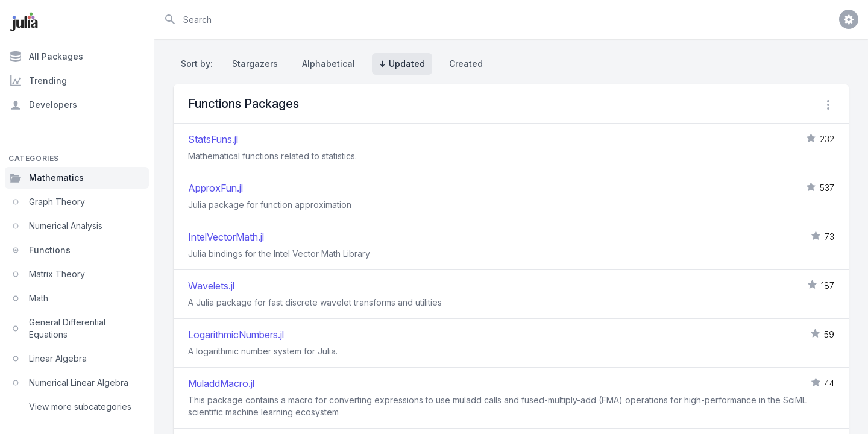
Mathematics (47, 178)
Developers (43, 105)
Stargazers (255, 64)
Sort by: (199, 64)
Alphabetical (329, 64)
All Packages (46, 57)
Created (466, 64)
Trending (38, 81)
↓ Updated (402, 64)
